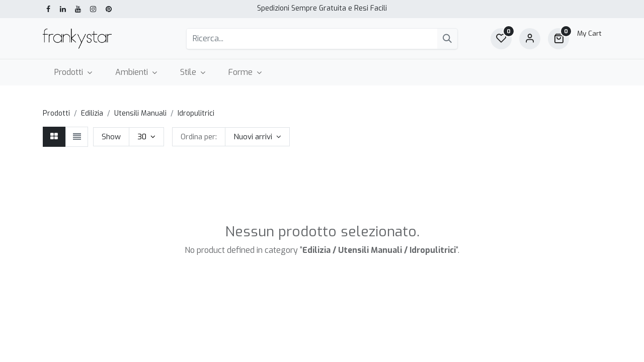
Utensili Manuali (140, 113)
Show (111, 137)
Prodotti (56, 113)
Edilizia (92, 113)
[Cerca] (447, 39)
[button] (257, 137)
